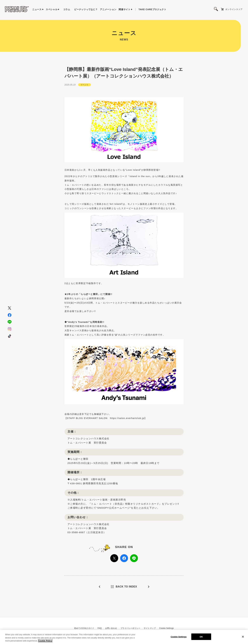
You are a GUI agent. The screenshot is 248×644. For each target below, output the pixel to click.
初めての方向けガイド (84, 628)
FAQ (100, 628)
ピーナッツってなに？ (86, 9)
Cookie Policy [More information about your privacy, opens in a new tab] (45, 642)
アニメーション (108, 9)
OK (201, 637)
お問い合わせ (111, 628)
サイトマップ (150, 628)
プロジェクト (152, 9)
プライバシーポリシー (131, 628)
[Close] (243, 637)
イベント (85, 84)
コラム (67, 9)
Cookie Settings (166, 628)
